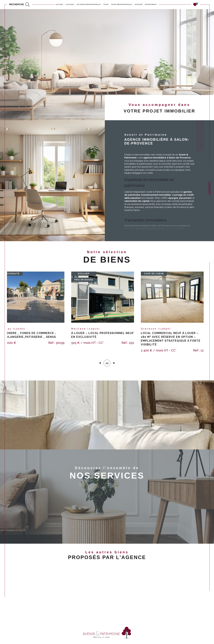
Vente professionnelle (122, 4)
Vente (106, 4)
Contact (209, 188)
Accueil (60, 4)
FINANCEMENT (151, 4)
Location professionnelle (89, 4)
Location (70, 4)
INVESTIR (139, 4)
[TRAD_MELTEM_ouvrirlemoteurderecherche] (19, 4)
